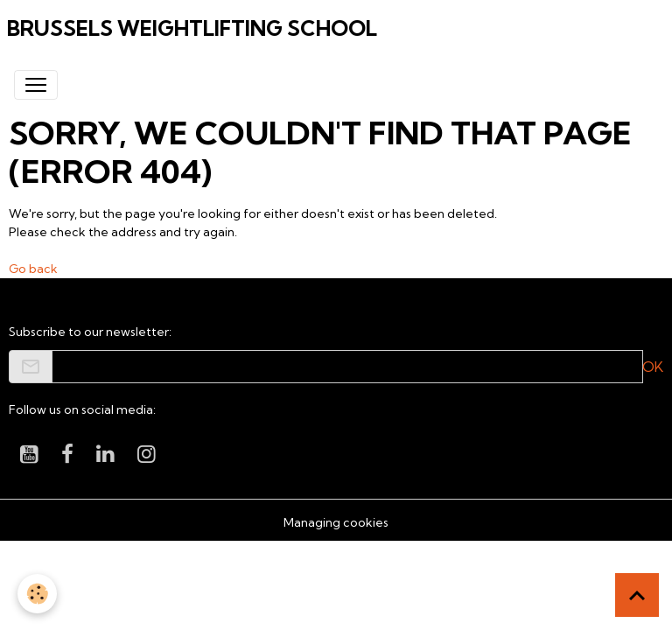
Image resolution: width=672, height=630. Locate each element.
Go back (33, 269)
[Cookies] (37, 594)
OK (653, 367)
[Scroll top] (637, 595)
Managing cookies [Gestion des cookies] (336, 522)
